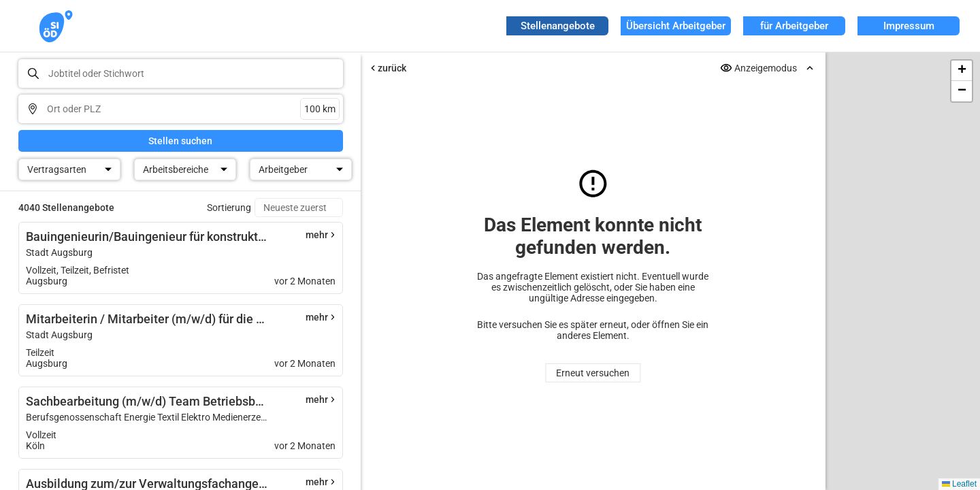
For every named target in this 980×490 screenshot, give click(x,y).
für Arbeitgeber (794, 26)
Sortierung (229, 208)
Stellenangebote (558, 26)
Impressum (909, 26)
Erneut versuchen (593, 373)
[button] (962, 71)
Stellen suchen (180, 141)
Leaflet (959, 484)
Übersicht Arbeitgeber (676, 26)
